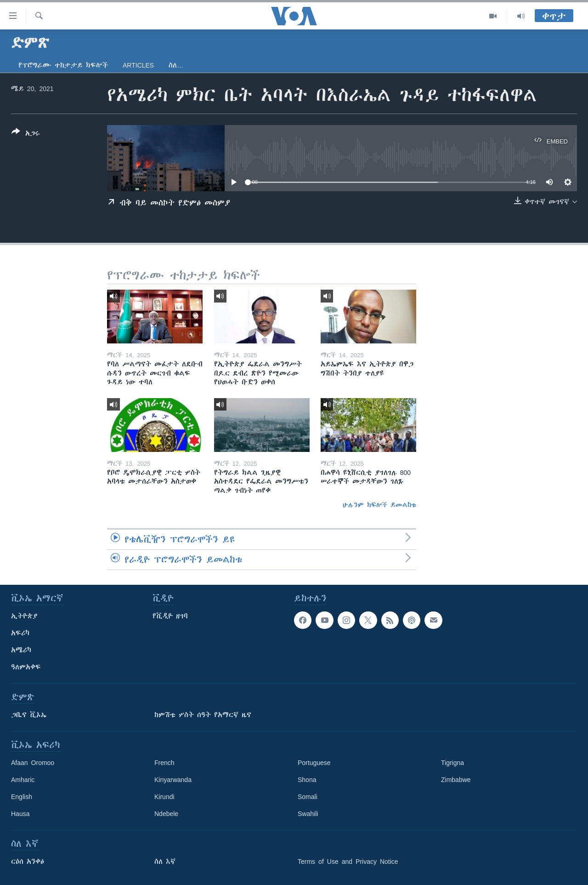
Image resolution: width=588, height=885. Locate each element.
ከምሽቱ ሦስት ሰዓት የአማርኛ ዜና (203, 715)
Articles (138, 65)
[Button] (26, 134)
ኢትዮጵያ (24, 616)
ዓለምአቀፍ (26, 667)
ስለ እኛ (165, 862)
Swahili (308, 814)
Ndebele (166, 814)
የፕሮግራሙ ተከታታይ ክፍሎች (63, 65)
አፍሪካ (20, 633)
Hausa (20, 814)
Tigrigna (452, 763)
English (22, 797)
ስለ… (176, 65)
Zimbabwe (456, 780)
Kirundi (164, 797)
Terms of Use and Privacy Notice (348, 862)
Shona (307, 780)
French (164, 763)
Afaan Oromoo (33, 763)
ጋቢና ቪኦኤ (29, 715)
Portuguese (314, 763)
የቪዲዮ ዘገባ (170, 616)
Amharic (23, 780)
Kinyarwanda (173, 780)
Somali (308, 797)
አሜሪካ (21, 650)
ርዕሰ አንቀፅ (28, 862)
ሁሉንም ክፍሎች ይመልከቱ (379, 505)
